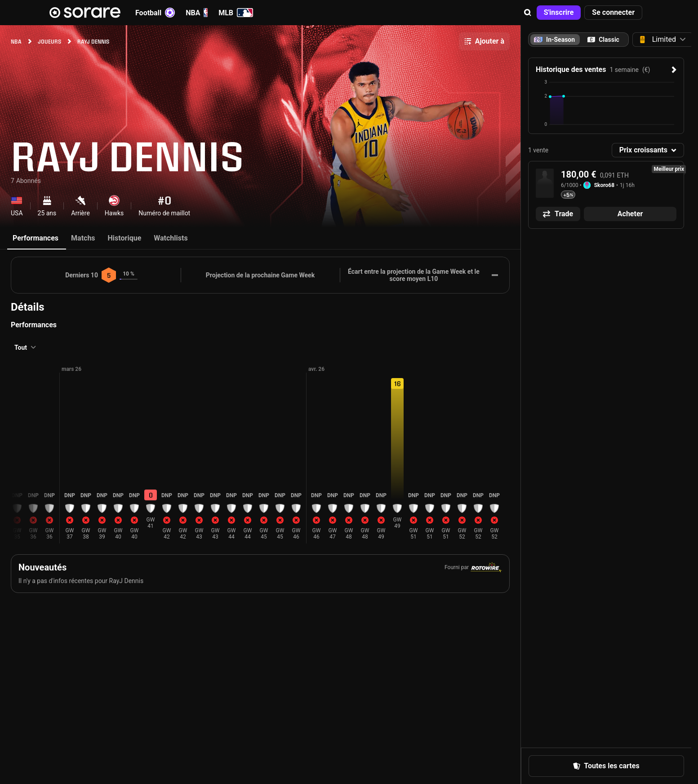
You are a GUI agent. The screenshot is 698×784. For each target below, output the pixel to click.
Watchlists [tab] (171, 238)
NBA (197, 13)
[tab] (603, 40)
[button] (528, 13)
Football (155, 13)
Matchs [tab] (83, 238)
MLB (236, 13)
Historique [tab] (125, 238)
